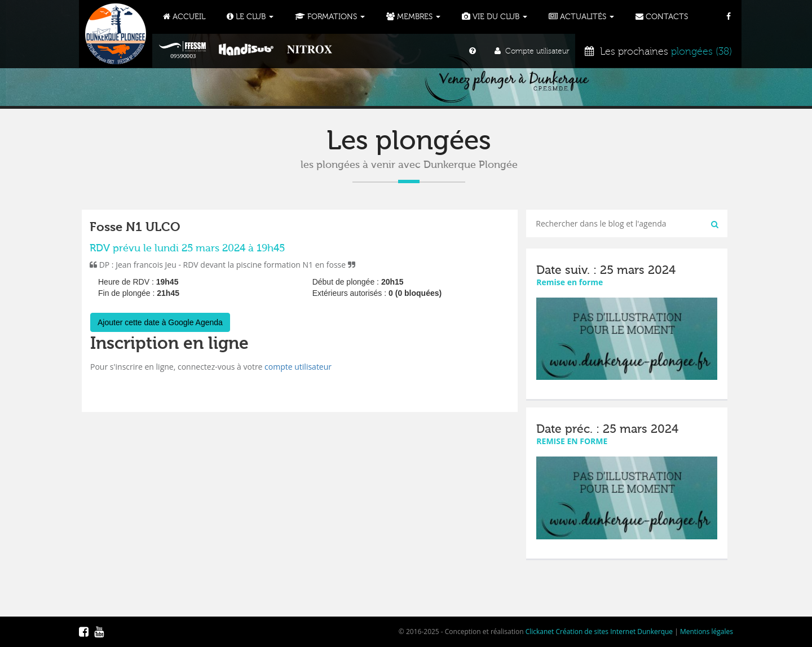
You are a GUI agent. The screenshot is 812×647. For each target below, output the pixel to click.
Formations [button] (330, 17)
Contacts (662, 17)
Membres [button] (413, 17)
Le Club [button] (250, 17)
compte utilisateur (298, 367)
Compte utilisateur (532, 51)
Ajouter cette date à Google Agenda (160, 322)
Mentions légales (707, 632)
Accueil (184, 17)
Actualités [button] (581, 17)
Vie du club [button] (495, 17)
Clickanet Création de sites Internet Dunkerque (599, 632)
